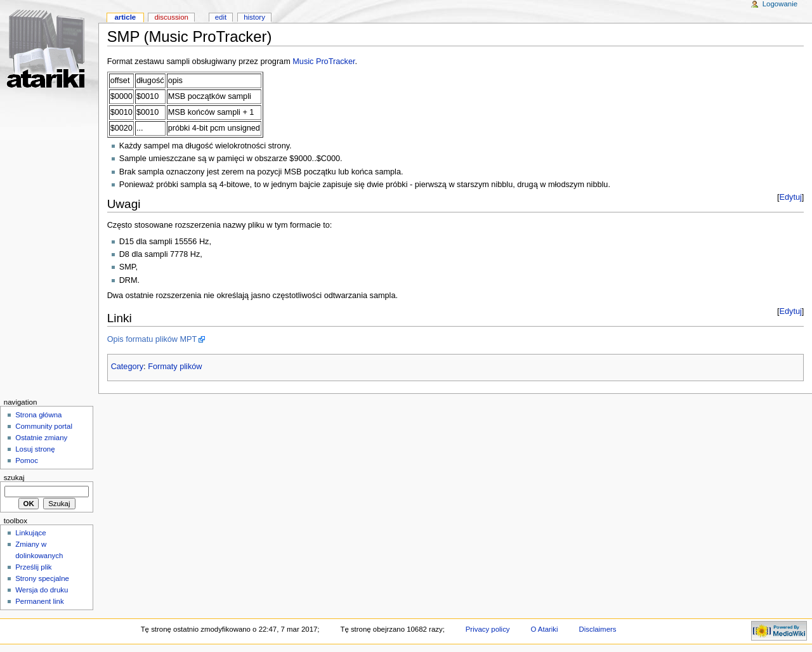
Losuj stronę (35, 449)
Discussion (171, 17)
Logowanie (780, 4)
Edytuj (791, 197)
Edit (221, 17)
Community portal (44, 426)
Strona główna (38, 415)
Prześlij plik (33, 567)
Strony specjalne (42, 578)
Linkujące (30, 533)
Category (127, 367)
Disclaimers (597, 629)
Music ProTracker (324, 62)
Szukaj (14, 478)
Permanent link (39, 601)
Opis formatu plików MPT (152, 339)
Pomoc (27, 460)
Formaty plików (175, 367)
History (254, 17)
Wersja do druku (42, 590)
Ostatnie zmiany (41, 438)
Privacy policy (488, 629)
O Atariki (544, 629)
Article (125, 17)
